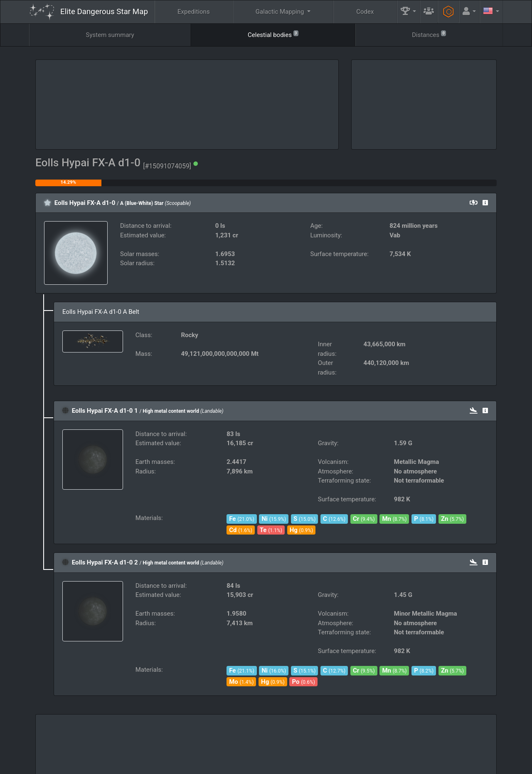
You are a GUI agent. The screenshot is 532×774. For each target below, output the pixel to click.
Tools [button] (447, 743)
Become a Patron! (264, 765)
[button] (409, 12)
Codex (365, 12)
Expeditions (194, 12)
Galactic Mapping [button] (281, 12)
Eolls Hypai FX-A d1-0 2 (105, 562)
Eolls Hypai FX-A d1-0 (85, 203)
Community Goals (351, 743)
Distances (429, 34)
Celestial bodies (273, 34)
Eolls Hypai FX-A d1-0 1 (105, 411)
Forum (397, 765)
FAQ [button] (263, 743)
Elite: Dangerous (52, 747)
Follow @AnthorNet (210, 765)
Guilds (300, 743)
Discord (368, 765)
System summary (110, 35)
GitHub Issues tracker (321, 765)
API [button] (484, 743)
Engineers (407, 743)
